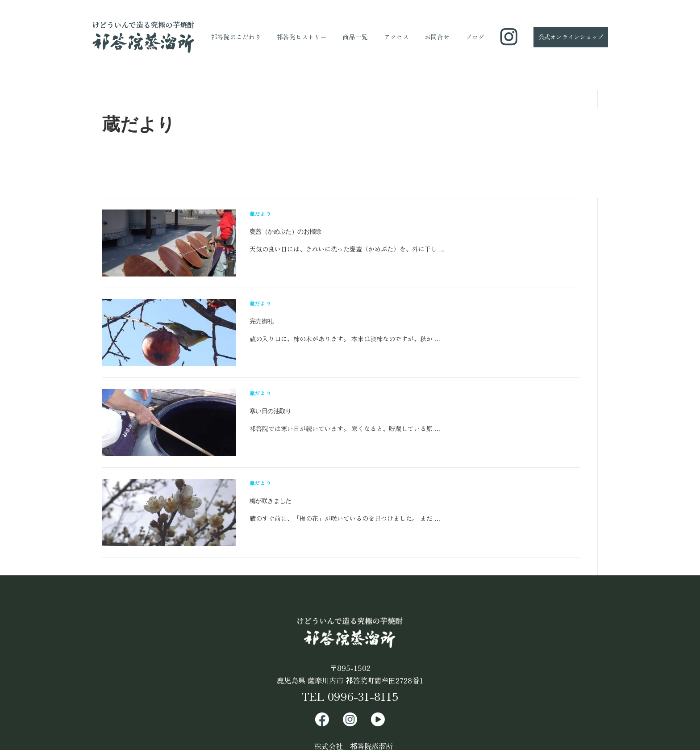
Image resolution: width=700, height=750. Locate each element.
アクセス (396, 37)
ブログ (475, 37)
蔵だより (260, 214)
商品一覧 (355, 37)
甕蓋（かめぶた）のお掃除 (285, 231)
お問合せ (437, 37)
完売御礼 (262, 321)
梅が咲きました (271, 501)
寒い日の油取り (271, 411)
